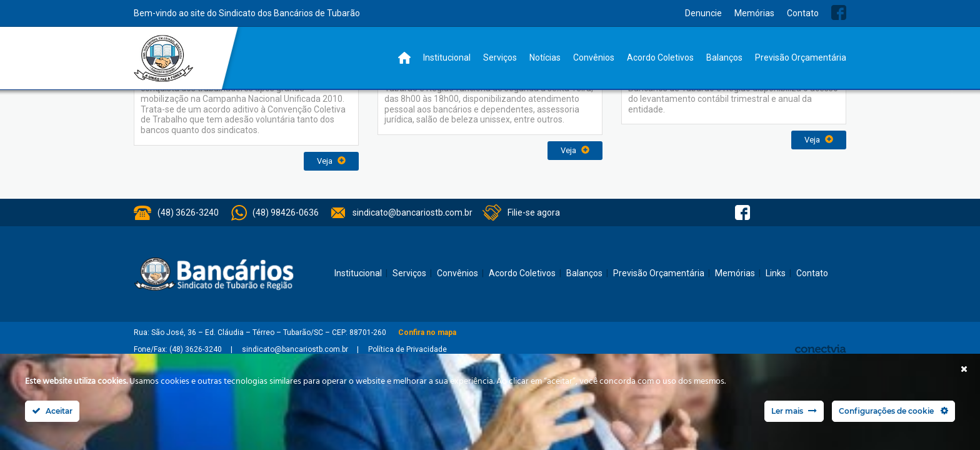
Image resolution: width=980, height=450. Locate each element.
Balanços (724, 57)
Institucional (447, 57)
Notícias (545, 57)
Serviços (500, 57)
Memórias (754, 13)
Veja (331, 161)
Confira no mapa (427, 332)
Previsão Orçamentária (801, 57)
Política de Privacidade (407, 349)
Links (776, 273)
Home (404, 58)
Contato (803, 13)
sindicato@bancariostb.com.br (412, 212)
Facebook (839, 12)
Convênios (594, 57)
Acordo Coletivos (660, 57)
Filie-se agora (534, 212)
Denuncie (703, 13)
